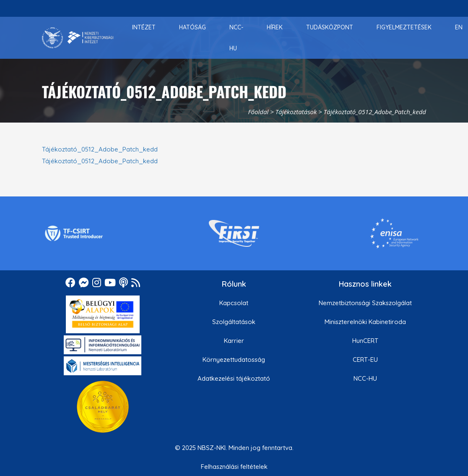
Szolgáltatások (234, 322)
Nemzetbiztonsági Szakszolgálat (365, 303)
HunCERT (365, 341)
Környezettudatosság (234, 360)
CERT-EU (365, 360)
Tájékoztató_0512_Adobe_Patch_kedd (100, 149)
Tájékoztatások (296, 112)
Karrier (234, 341)
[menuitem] (144, 27)
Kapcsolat (234, 303)
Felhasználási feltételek (234, 467)
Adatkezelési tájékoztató (234, 378)
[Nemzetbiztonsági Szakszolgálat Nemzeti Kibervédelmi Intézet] (78, 38)
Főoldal (258, 112)
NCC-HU (365, 378)
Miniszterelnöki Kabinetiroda (365, 322)
